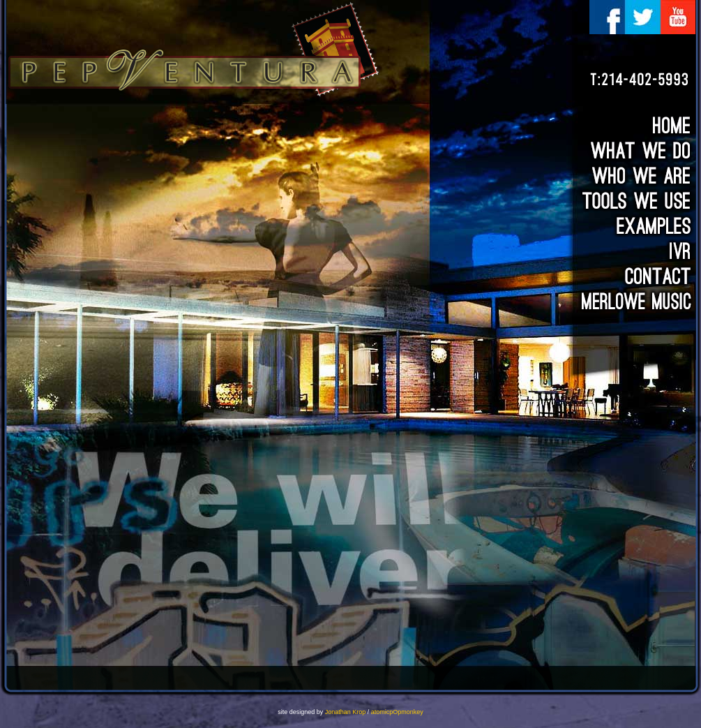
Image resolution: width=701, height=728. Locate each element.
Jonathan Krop (346, 712)
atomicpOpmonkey (397, 712)
